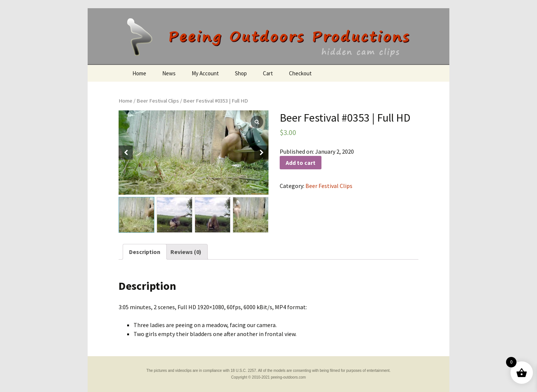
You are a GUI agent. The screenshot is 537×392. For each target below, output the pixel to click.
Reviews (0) (186, 252)
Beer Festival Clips (158, 101)
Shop (241, 73)
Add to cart (301, 163)
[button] (261, 153)
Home (139, 73)
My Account (205, 73)
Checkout (300, 73)
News (169, 73)
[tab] (145, 252)
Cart (268, 73)
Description (145, 252)
